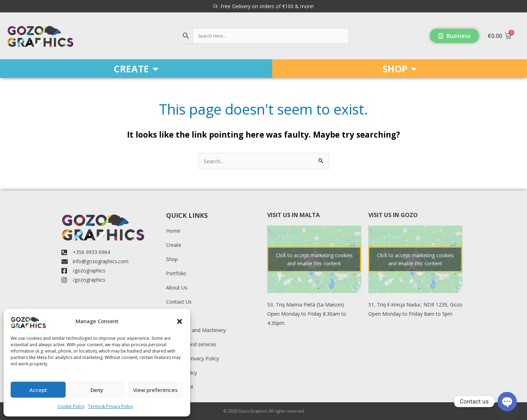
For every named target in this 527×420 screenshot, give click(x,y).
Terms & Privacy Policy (111, 406)
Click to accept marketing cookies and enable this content (314, 259)
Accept (38, 390)
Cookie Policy (71, 406)
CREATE (136, 69)
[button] (180, 321)
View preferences (155, 390)
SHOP (400, 69)
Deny (97, 390)
